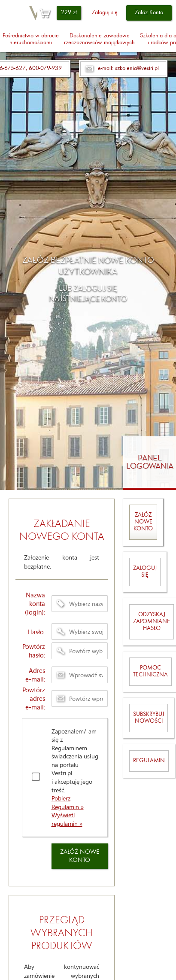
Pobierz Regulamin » (68, 802)
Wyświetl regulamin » (67, 819)
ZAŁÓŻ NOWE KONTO (80, 856)
